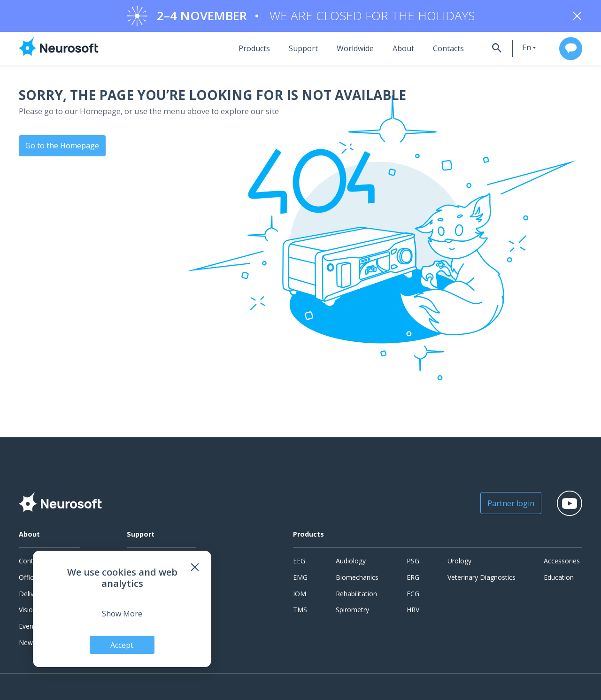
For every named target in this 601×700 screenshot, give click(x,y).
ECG (413, 594)
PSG (413, 562)
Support (296, 49)
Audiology (351, 562)
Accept (122, 645)
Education (559, 578)
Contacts (441, 49)
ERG (413, 578)
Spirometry (352, 611)
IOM (300, 594)
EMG (300, 578)
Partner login (505, 504)
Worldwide (348, 49)
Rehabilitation (356, 594)
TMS (300, 611)
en (520, 48)
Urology (459, 562)
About (396, 49)
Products (247, 49)
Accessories (562, 562)
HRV (413, 611)
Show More (122, 613)
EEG (299, 562)
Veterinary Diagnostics (482, 578)
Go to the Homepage (62, 146)
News (27, 643)
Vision (28, 611)
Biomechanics (357, 578)
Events (29, 627)
